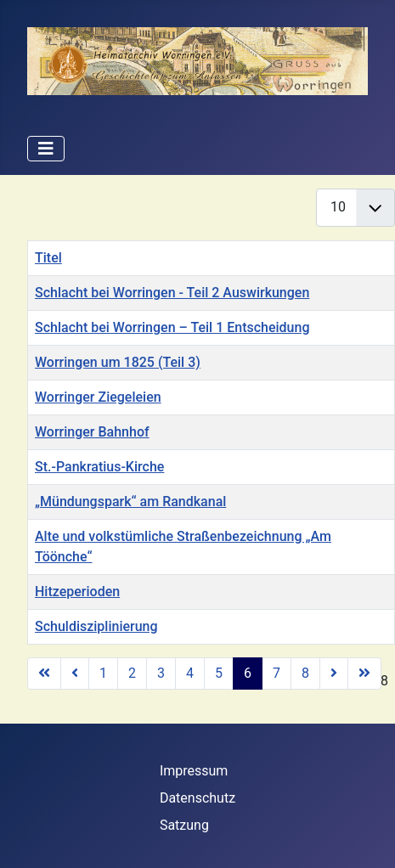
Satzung (184, 825)
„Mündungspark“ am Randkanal (130, 502)
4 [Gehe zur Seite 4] (190, 673)
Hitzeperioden (77, 592)
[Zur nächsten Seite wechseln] (334, 674)
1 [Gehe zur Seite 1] (103, 673)
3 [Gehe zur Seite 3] (161, 673)
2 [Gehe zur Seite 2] (132, 673)
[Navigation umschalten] (46, 149)
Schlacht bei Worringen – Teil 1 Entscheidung (172, 327)
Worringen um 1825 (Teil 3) (118, 362)
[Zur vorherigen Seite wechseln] (75, 674)
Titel (48, 258)
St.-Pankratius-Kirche (99, 467)
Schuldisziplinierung (96, 626)
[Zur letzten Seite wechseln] (364, 674)
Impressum (194, 771)
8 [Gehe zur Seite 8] (305, 673)
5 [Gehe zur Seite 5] (219, 673)
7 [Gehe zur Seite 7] (276, 673)
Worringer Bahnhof (92, 432)
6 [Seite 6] (248, 673)
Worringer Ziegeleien (98, 397)
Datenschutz (197, 798)
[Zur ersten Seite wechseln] (44, 674)
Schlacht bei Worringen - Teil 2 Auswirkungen (172, 293)
